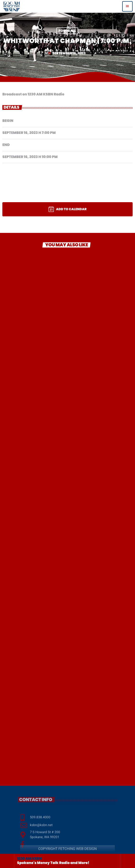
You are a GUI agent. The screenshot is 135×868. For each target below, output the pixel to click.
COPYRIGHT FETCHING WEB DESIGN (67, 853)
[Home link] (11, 6)
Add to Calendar (67, 209)
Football (67, 31)
